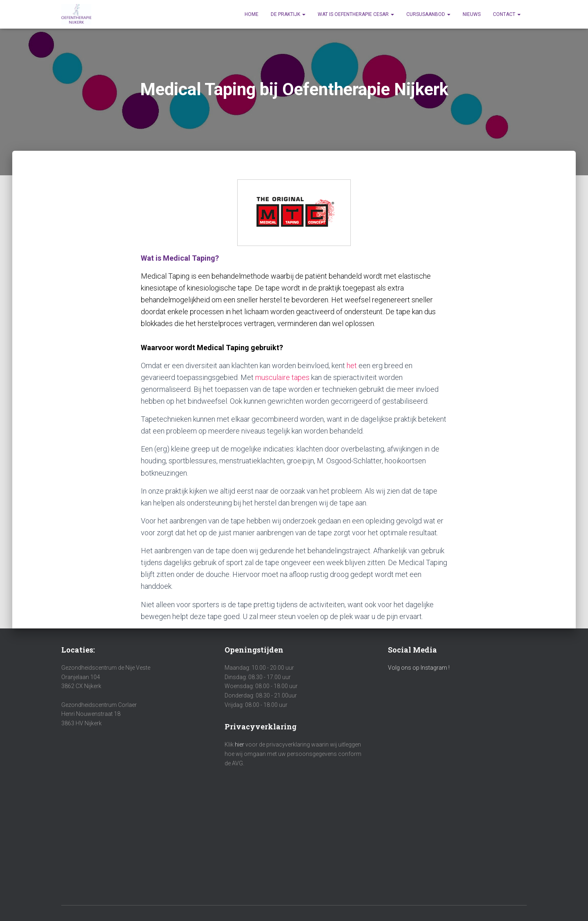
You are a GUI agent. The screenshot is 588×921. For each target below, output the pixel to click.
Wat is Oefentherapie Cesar (356, 14)
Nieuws (472, 14)
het (352, 365)
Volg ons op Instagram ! (419, 668)
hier (240, 744)
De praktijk (288, 14)
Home (252, 14)
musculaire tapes (282, 377)
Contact (507, 14)
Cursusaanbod (428, 14)
